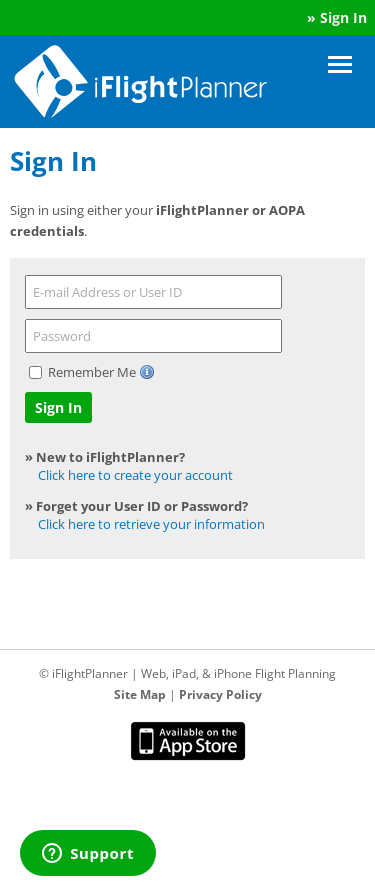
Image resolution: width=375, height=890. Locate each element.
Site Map (140, 694)
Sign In (343, 17)
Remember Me (93, 372)
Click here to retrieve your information (151, 524)
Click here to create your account (135, 475)
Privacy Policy (220, 694)
